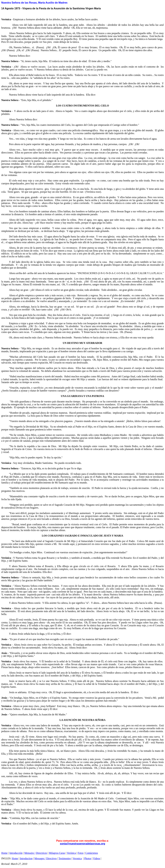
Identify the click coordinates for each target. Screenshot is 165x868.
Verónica (71, 853)
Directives (51, 858)
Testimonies (65, 858)
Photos (88, 858)
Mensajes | (30, 853)
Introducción (16, 853)
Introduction (26, 858)
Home (4, 853)
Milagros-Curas (57, 853)
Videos (97, 858)
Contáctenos (92, 853)
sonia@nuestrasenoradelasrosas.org (82, 844)
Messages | (40, 858)
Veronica (77, 858)
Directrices (41, 853)
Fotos (81, 853)
